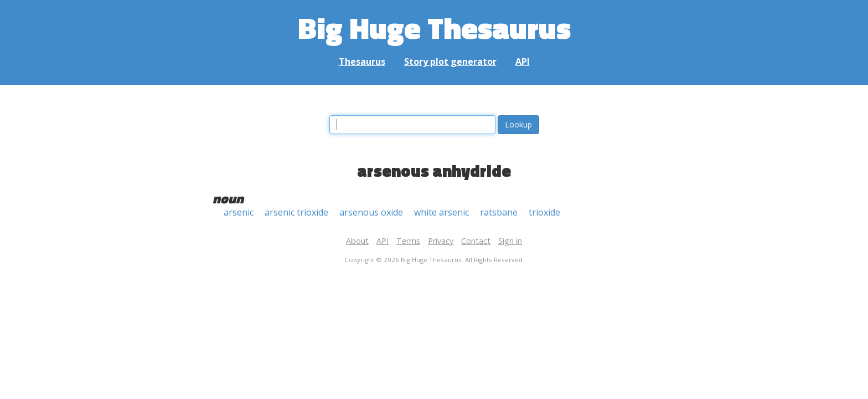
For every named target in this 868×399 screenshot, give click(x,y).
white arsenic (441, 212)
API (523, 62)
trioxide (544, 212)
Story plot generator (450, 62)
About (357, 241)
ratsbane (499, 212)
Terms (408, 241)
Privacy (441, 241)
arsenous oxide (371, 212)
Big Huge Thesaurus (434, 27)
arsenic (239, 212)
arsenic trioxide (296, 212)
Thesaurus (362, 62)
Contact (476, 241)
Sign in (510, 241)
